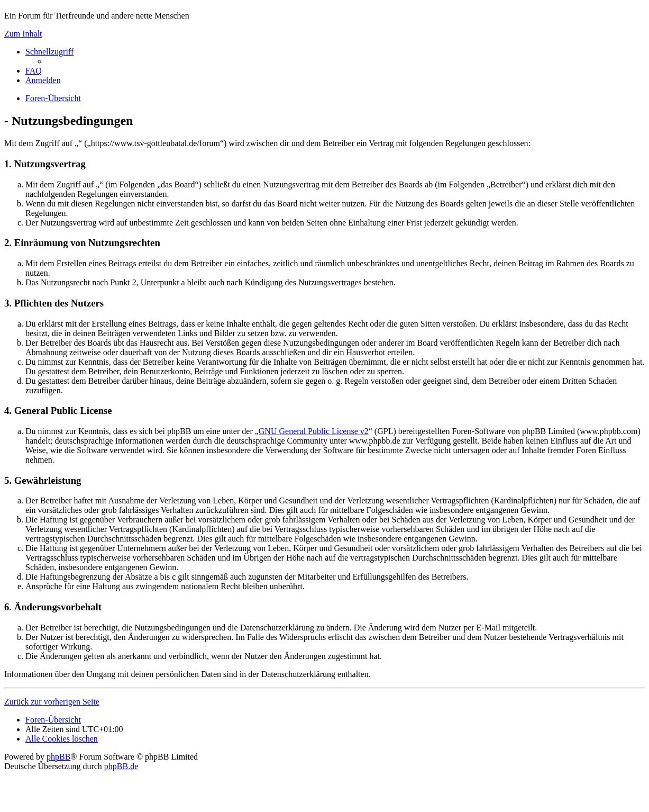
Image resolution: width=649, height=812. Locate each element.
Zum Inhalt (23, 34)
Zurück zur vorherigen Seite (52, 702)
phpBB (58, 757)
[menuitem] (34, 71)
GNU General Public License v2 (314, 431)
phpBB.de (121, 766)
